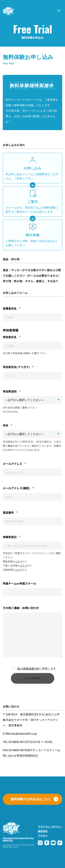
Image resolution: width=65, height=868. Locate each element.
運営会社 (43, 831)
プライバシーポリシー (50, 827)
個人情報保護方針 (28, 669)
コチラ (19, 561)
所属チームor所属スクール (19, 583)
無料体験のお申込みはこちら (31, 799)
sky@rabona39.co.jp (24, 734)
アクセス (43, 835)
